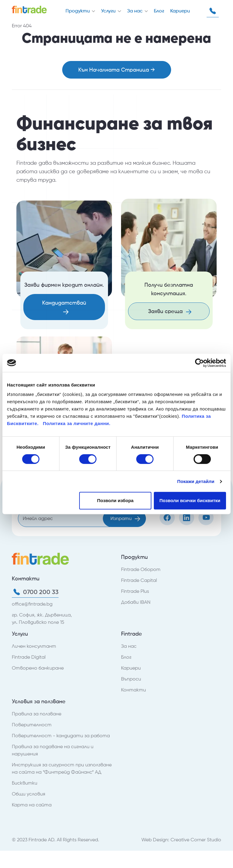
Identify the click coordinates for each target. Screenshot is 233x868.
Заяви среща (170, 311)
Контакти (133, 690)
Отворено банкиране (38, 668)
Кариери (180, 11)
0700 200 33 (213, 11)
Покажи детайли (196, 481)
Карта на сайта (32, 805)
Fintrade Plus (135, 591)
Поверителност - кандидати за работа (61, 736)
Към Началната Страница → (117, 70)
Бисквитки (25, 783)
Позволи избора (115, 500)
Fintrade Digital (29, 657)
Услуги (109, 11)
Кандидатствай (64, 307)
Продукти (78, 11)
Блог (159, 11)
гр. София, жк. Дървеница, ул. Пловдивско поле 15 (42, 618)
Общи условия (29, 794)
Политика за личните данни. (77, 423)
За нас (135, 11)
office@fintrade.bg (32, 604)
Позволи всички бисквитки (190, 500)
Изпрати (125, 518)
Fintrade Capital (139, 580)
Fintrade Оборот (141, 569)
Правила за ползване (37, 714)
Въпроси (131, 679)
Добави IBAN (136, 602)
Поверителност (32, 725)
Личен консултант (34, 646)
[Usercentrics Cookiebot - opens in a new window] (199, 363)
